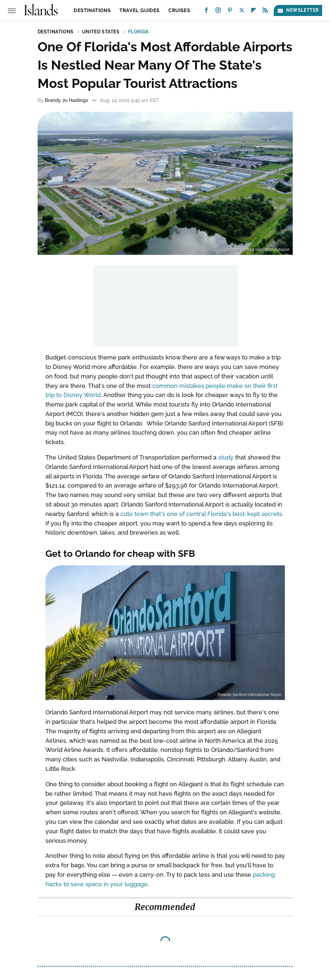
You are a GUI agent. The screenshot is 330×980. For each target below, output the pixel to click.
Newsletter (298, 10)
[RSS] (265, 12)
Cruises (179, 10)
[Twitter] (242, 12)
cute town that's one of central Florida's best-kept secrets (201, 514)
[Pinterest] (230, 12)
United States (101, 32)
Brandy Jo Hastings (66, 100)
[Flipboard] (253, 12)
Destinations (92, 10)
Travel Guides (139, 10)
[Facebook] (206, 12)
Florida (139, 32)
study (226, 457)
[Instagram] (218, 12)
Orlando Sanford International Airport (257, 250)
